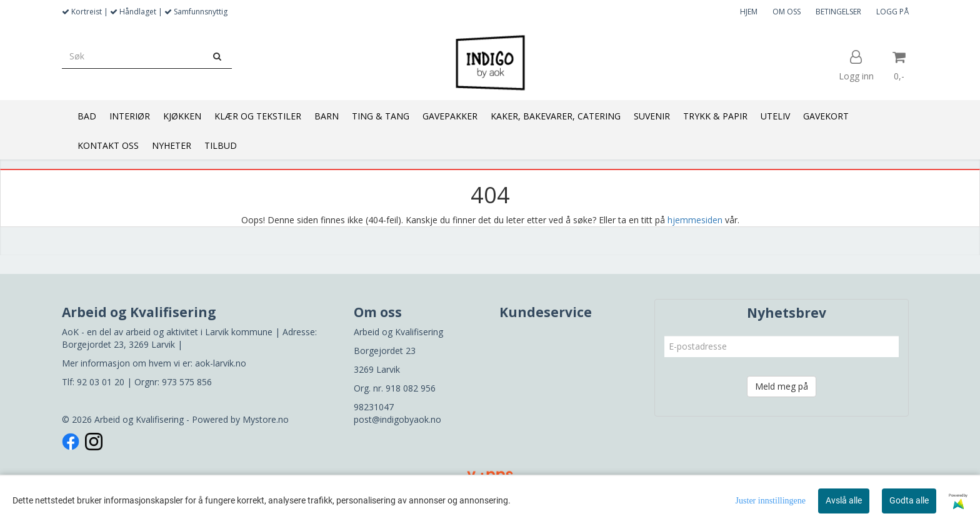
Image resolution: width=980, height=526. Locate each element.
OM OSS (787, 12)
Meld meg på (782, 386)
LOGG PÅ (892, 12)
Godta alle (909, 500)
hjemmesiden (695, 220)
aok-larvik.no (221, 363)
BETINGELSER (838, 12)
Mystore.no (266, 419)
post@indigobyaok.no (397, 419)
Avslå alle (844, 500)
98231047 (374, 407)
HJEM (749, 12)
